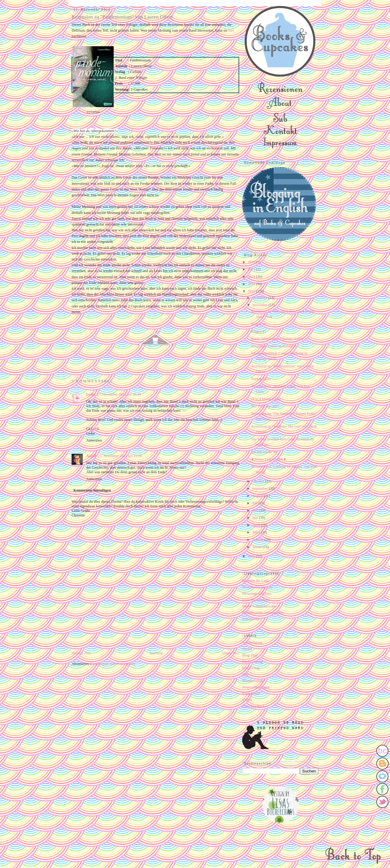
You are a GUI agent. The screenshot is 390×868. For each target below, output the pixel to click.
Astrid (91, 456)
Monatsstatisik (253, 681)
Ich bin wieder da (264, 452)
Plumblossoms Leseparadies (263, 613)
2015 (252, 269)
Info (245, 674)
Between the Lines (256, 581)
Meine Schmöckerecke (259, 606)
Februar (258, 540)
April (257, 525)
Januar (257, 547)
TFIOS (247, 700)
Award (247, 649)
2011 (252, 556)
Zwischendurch (253, 706)
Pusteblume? (252, 619)
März (257, 532)
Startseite (156, 653)
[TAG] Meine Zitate (266, 399)
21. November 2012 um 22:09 (120, 456)
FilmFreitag (251, 668)
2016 (252, 262)
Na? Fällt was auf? (265, 406)
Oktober (259, 481)
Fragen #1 (259, 331)
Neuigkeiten (251, 694)
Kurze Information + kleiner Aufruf (277, 339)
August (258, 496)
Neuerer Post (81, 653)
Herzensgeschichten (257, 593)
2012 (252, 291)
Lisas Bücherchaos (256, 600)
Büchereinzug (252, 662)
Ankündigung (252, 642)
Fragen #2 (259, 324)
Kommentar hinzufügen (92, 490)
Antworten (94, 440)
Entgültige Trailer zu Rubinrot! (274, 346)
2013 (252, 284)
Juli (255, 503)
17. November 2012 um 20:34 (119, 394)
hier (231, 30)
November (261, 305)
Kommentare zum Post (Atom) (112, 664)
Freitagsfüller (261, 379)
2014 (252, 277)
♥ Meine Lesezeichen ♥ (269, 459)
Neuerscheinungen (256, 687)
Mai (256, 518)
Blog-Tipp (250, 655)
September (261, 488)
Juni (256, 510)
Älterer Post (230, 653)
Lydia (91, 394)
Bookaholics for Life (257, 587)
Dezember (260, 298)
